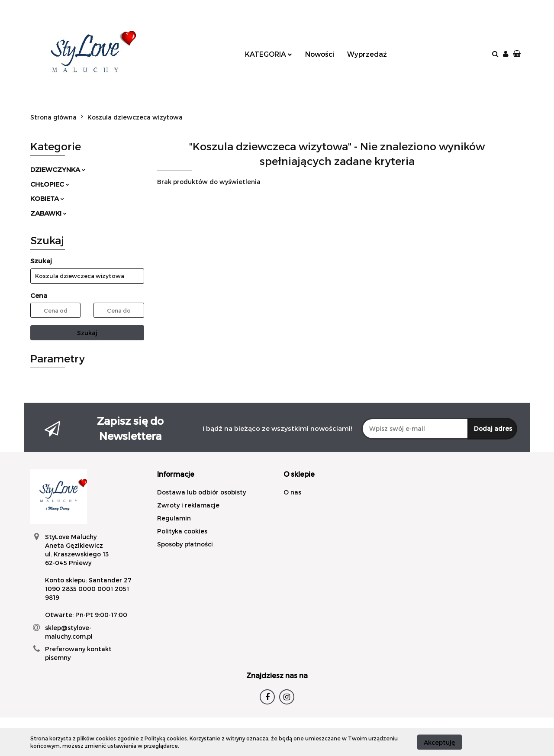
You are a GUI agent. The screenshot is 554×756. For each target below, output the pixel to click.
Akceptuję (440, 742)
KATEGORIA (269, 54)
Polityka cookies (182, 531)
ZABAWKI (48, 213)
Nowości (320, 54)
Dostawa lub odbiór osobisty (201, 492)
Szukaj (87, 333)
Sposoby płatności (185, 544)
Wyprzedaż (367, 54)
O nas (292, 492)
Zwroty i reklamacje (188, 505)
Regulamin (174, 518)
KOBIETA (47, 198)
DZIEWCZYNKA (58, 169)
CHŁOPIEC (50, 184)
